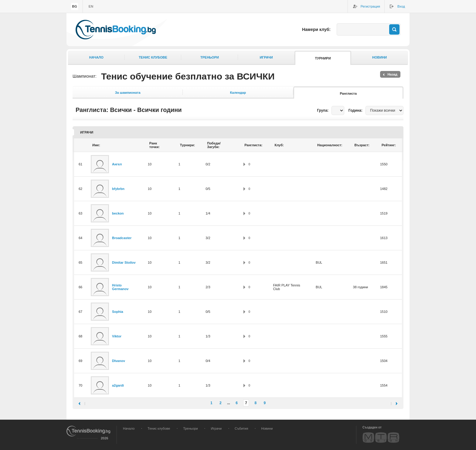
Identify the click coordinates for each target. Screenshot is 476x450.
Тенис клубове (153, 57)
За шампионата (128, 93)
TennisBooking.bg (116, 30)
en (91, 6)
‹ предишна (82, 403)
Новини (379, 57)
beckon (118, 213)
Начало (96, 57)
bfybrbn (118, 189)
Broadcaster (122, 238)
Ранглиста (348, 93)
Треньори (210, 57)
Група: (323, 110)
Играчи (266, 57)
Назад (392, 74)
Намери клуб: (316, 29)
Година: (355, 110)
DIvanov (119, 361)
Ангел (117, 164)
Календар (238, 93)
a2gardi (118, 385)
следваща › (394, 403)
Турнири (323, 58)
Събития (241, 428)
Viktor (117, 336)
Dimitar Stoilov (124, 262)
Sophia (118, 312)
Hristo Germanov (120, 287)
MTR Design (381, 437)
